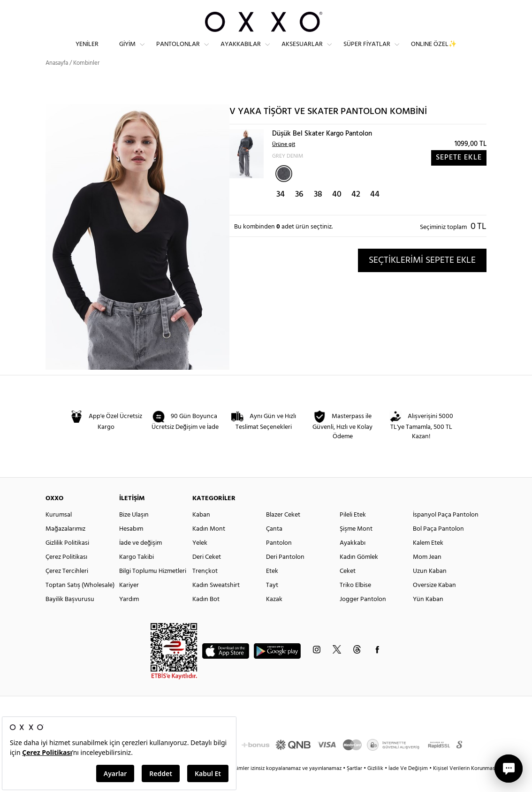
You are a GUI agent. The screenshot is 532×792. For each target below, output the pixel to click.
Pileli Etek (353, 531)
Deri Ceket (207, 574)
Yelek (200, 560)
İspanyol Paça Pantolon (446, 531)
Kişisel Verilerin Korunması (465, 785)
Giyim (127, 52)
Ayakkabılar (241, 52)
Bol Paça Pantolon (438, 545)
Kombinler (86, 80)
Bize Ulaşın (134, 531)
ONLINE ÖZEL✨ (434, 52)
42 (356, 211)
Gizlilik (376, 785)
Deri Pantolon (285, 574)
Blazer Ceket (283, 531)
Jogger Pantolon (363, 616)
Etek (272, 588)
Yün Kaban (428, 616)
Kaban (201, 531)
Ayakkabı (353, 560)
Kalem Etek (428, 560)
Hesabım (131, 545)
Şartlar (355, 785)
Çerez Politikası (66, 574)
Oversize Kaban (434, 602)
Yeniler (87, 52)
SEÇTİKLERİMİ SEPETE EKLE (422, 277)
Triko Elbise (355, 602)
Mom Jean (427, 574)
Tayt (272, 602)
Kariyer (129, 602)
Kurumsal (59, 531)
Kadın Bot (206, 616)
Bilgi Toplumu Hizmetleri (153, 588)
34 (281, 211)
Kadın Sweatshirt (216, 602)
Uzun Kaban (430, 588)
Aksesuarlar (302, 52)
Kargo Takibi (137, 574)
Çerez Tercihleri (67, 588)
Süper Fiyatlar (367, 52)
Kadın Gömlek (359, 574)
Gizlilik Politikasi (67, 560)
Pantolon (279, 560)
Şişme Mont (356, 545)
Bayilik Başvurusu (70, 616)
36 (299, 211)
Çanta (274, 545)
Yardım (129, 616)
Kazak (274, 616)
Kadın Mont (209, 545)
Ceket (348, 588)
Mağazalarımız (65, 545)
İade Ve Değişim (408, 785)
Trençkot (205, 588)
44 (375, 211)
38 (318, 211)
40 (337, 211)
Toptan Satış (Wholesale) (80, 602)
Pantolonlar (178, 52)
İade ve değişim (141, 560)
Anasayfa (57, 80)
